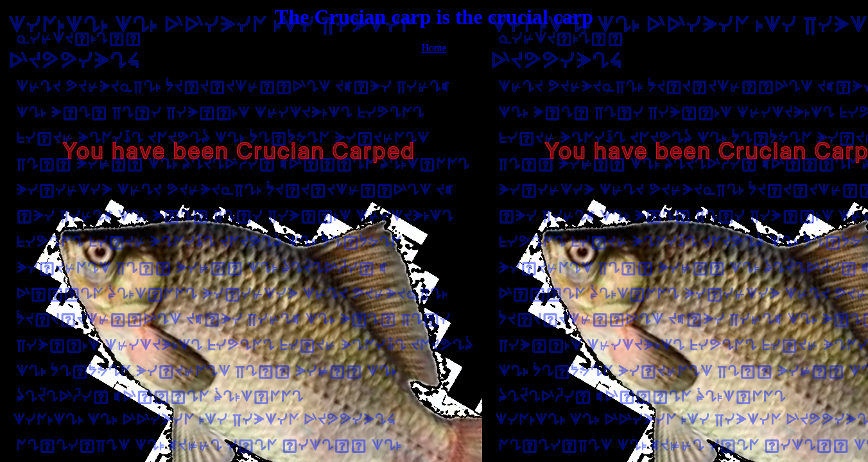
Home (434, 48)
